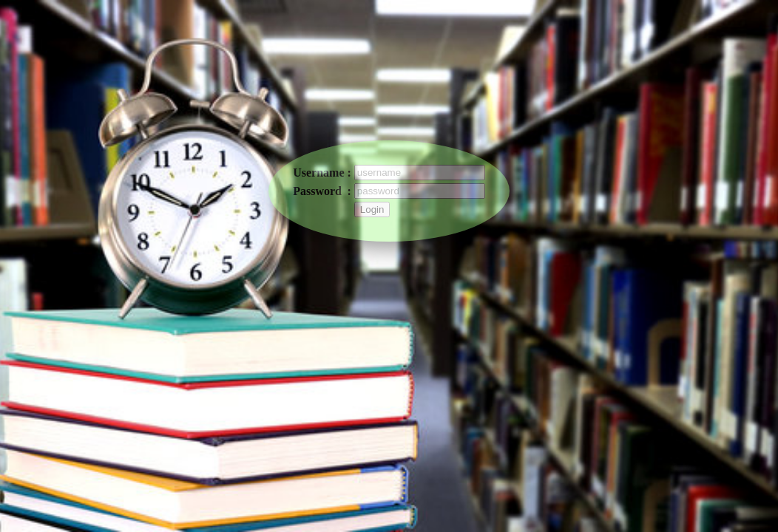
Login (372, 209)
